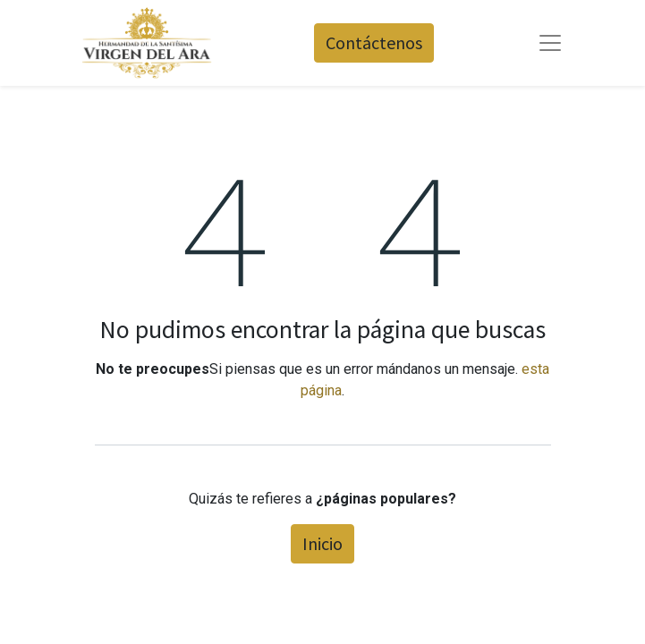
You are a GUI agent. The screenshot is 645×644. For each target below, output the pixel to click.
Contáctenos (374, 42)
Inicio (322, 543)
